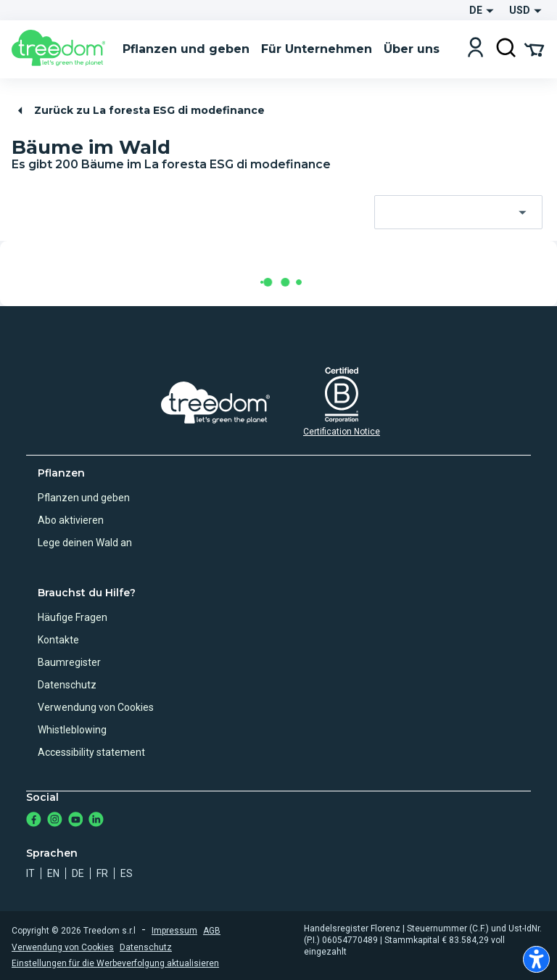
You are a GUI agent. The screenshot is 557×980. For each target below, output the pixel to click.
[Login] (475, 49)
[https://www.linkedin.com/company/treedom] (96, 821)
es (127, 873)
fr (102, 873)
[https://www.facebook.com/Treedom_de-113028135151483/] (34, 821)
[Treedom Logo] (61, 49)
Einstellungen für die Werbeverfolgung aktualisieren (115, 963)
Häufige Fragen (73, 617)
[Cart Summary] (534, 49)
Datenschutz (67, 685)
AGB (212, 931)
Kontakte (58, 640)
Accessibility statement (91, 752)
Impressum (174, 931)
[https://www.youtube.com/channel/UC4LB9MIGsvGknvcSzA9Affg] (76, 821)
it (30, 873)
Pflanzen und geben (84, 498)
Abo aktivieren (71, 520)
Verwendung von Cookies (96, 707)
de (78, 873)
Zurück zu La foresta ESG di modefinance (139, 111)
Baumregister (69, 662)
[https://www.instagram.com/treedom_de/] (55, 821)
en (53, 873)
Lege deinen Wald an (85, 543)
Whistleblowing (72, 730)
